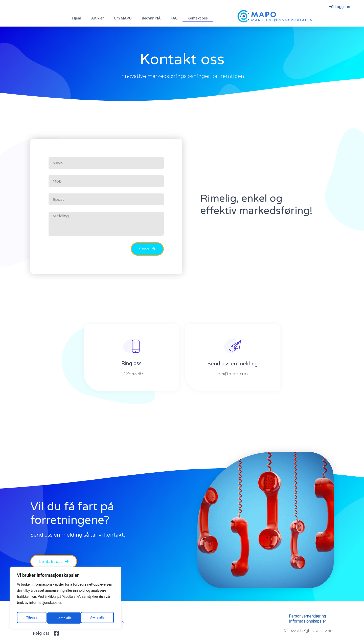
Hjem (77, 18)
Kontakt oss (198, 18)
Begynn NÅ (151, 18)
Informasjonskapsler (308, 621)
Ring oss (131, 364)
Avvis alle (63, 618)
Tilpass (31, 618)
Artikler (97, 18)
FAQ (174, 18)
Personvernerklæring (308, 616)
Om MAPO (123, 18)
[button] (54, 561)
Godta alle (98, 618)
